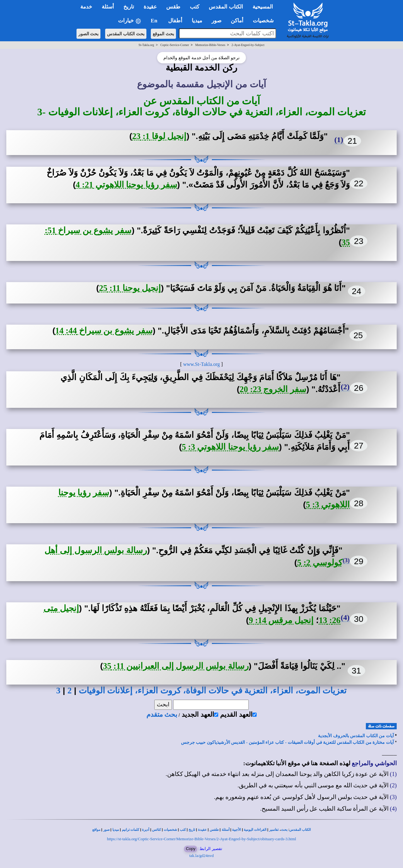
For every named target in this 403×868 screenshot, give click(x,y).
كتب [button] (195, 7)
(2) (345, 387)
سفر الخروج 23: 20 (273, 389)
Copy (190, 849)
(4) (345, 617)
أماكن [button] (237, 21)
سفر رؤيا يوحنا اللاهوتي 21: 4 (126, 185)
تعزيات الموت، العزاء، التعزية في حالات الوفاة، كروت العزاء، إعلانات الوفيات (213, 691)
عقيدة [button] (150, 7)
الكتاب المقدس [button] (226, 7)
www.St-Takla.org (202, 364)
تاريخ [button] (129, 7)
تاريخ (192, 830)
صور (106, 830)
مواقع (96, 830)
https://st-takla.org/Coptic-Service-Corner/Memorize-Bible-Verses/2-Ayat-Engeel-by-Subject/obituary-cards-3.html (202, 839)
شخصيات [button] (265, 21)
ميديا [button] (197, 21)
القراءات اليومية (255, 830)
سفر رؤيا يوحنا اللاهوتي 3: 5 (230, 447)
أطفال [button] (175, 21)
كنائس (156, 830)
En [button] (155, 21)
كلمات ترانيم (131, 830)
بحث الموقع (163, 34)
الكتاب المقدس (300, 830)
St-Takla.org (146, 45)
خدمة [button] (86, 7)
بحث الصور (89, 34)
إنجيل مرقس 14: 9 (281, 620)
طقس (214, 830)
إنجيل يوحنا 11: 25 (130, 288)
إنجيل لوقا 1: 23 (159, 136)
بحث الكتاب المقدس (126, 34)
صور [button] (216, 21)
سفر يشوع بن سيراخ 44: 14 (104, 331)
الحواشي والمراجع (374, 763)
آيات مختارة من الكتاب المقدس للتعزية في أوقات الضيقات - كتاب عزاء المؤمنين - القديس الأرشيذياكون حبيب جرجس (287, 742)
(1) (339, 140)
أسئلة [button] (108, 7)
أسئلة (226, 830)
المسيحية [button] (263, 7)
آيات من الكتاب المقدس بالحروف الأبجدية (356, 736)
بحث (284, 830)
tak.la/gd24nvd (201, 856)
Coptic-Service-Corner (175, 45)
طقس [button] (173, 7)
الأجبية (236, 830)
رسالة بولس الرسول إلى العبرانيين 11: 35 (176, 666)
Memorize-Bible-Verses (210, 45)
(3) (346, 560)
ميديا (116, 830)
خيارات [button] (130, 21)
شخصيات (170, 830)
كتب (183, 830)
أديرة (146, 830)
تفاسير (274, 830)
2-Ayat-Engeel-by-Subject (248, 45)
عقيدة (202, 830)
